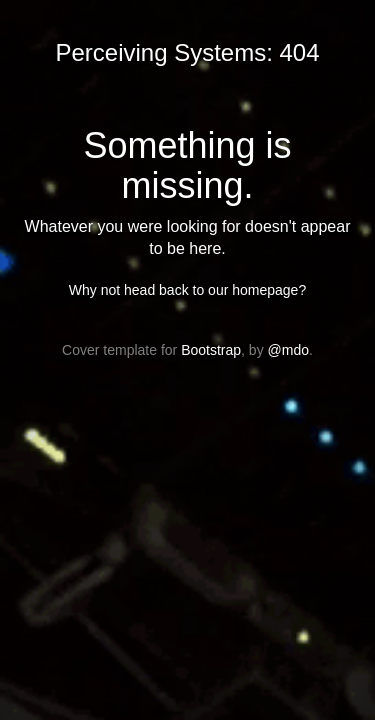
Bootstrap (211, 350)
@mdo (288, 350)
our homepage (253, 290)
